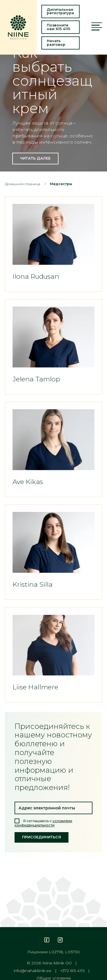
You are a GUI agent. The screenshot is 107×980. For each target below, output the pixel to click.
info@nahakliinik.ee (33, 971)
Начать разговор (56, 43)
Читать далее (35, 158)
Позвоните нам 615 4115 (58, 27)
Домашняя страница (23, 184)
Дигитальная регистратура (60, 11)
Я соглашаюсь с (43, 823)
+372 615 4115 (72, 971)
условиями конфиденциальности (43, 823)
